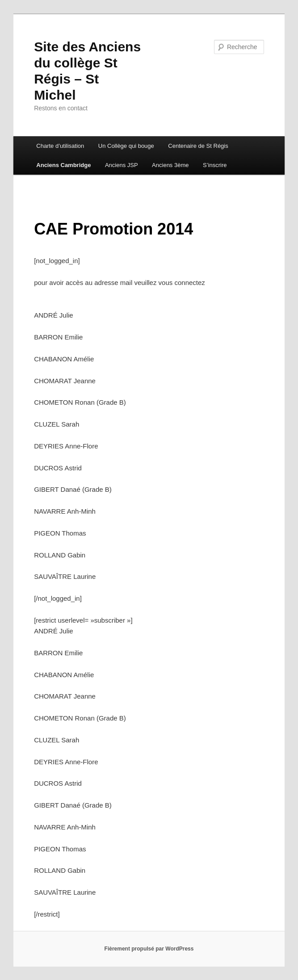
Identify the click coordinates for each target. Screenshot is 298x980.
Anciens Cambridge (63, 165)
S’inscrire (215, 165)
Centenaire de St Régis (198, 146)
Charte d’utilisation (60, 146)
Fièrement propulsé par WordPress (149, 949)
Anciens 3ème (170, 165)
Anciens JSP (122, 165)
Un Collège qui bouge (126, 146)
